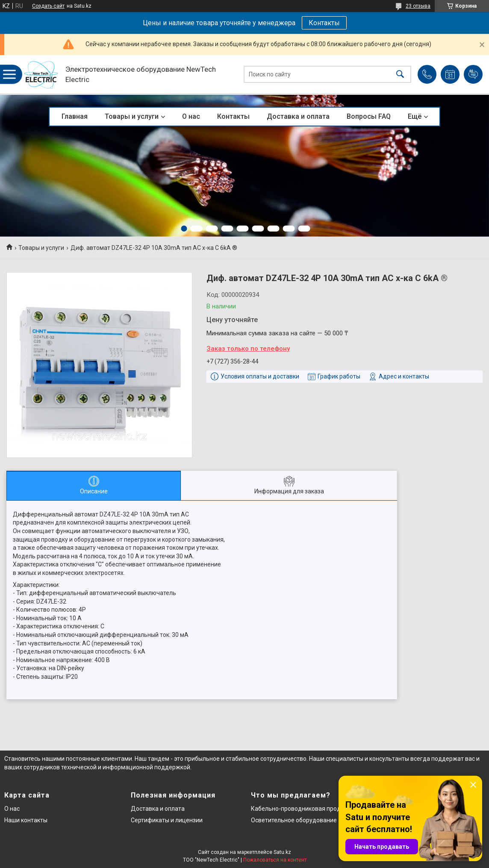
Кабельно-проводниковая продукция (304, 809)
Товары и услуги (132, 116)
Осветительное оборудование (294, 820)
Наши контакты (26, 820)
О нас (191, 116)
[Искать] (400, 75)
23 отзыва (418, 6)
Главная (75, 116)
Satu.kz (282, 852)
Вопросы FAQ (369, 116)
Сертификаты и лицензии (167, 820)
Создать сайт (48, 6)
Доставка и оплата (298, 116)
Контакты (324, 23)
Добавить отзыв (473, 74)
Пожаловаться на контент (275, 860)
